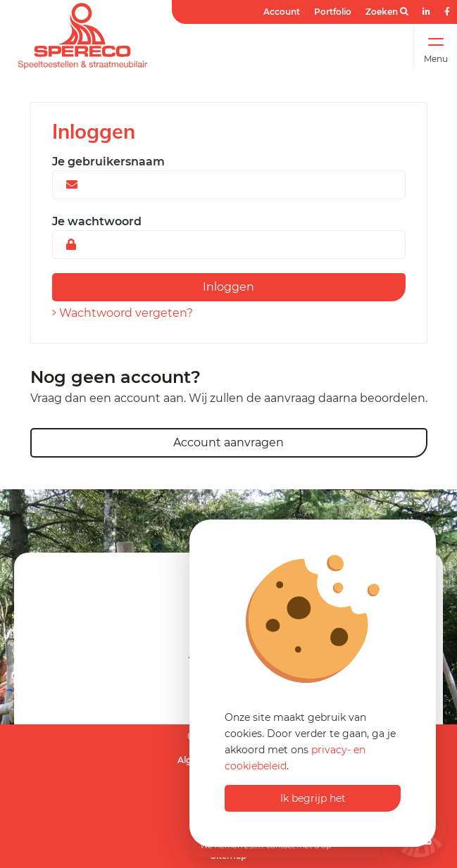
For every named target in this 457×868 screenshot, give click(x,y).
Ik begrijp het (313, 798)
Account (282, 12)
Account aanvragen (228, 442)
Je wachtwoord (97, 221)
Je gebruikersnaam (108, 162)
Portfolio (333, 12)
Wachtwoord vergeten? (123, 313)
